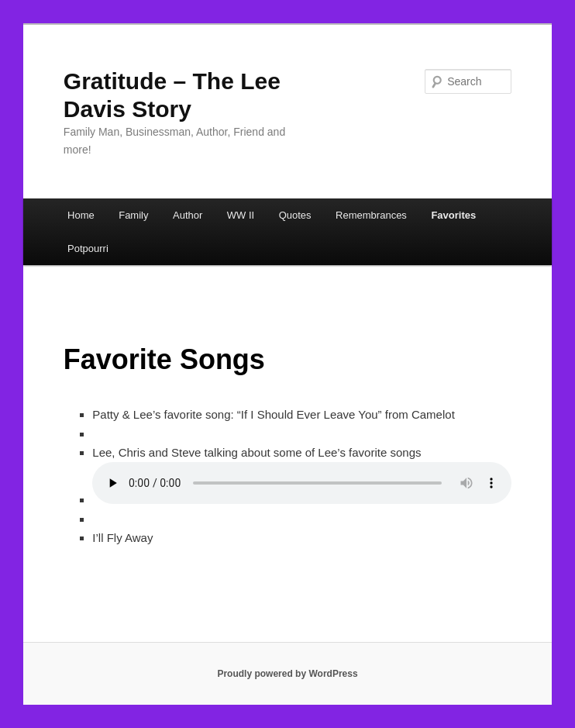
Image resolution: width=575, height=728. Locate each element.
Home (81, 215)
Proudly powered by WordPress (287, 674)
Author (188, 215)
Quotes (295, 215)
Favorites (453, 215)
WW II (241, 215)
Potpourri (88, 248)
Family (133, 215)
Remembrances (371, 215)
